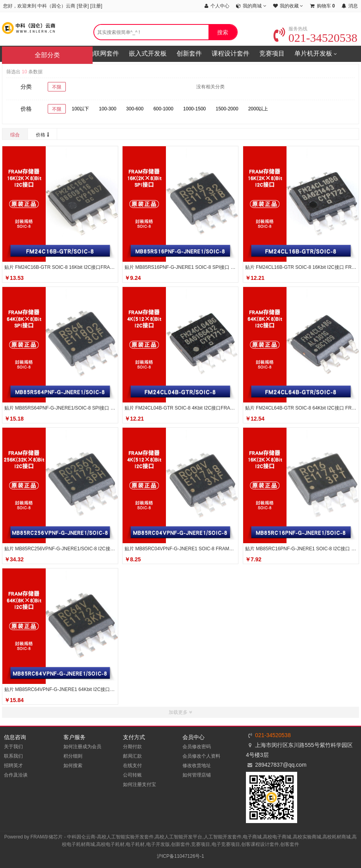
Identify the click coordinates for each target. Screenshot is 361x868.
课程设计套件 (231, 53)
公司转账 (132, 775)
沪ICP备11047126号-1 (180, 856)
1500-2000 (227, 109)
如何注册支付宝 (140, 784)
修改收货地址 (197, 766)
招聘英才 (13, 766)
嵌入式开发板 (148, 53)
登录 (83, 6)
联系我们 (13, 756)
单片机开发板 (316, 54)
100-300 (108, 109)
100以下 (80, 109)
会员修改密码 (197, 747)
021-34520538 (315, 38)
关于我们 (13, 747)
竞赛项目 (272, 53)
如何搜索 (73, 766)
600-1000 (163, 109)
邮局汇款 (132, 756)
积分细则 (73, 756)
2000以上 (258, 109)
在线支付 (132, 766)
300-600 (135, 109)
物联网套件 (103, 53)
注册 (96, 6)
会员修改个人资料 (201, 756)
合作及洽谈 (16, 775)
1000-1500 (194, 109)
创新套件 (189, 53)
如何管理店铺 (197, 775)
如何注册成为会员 (82, 747)
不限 (57, 87)
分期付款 (132, 747)
